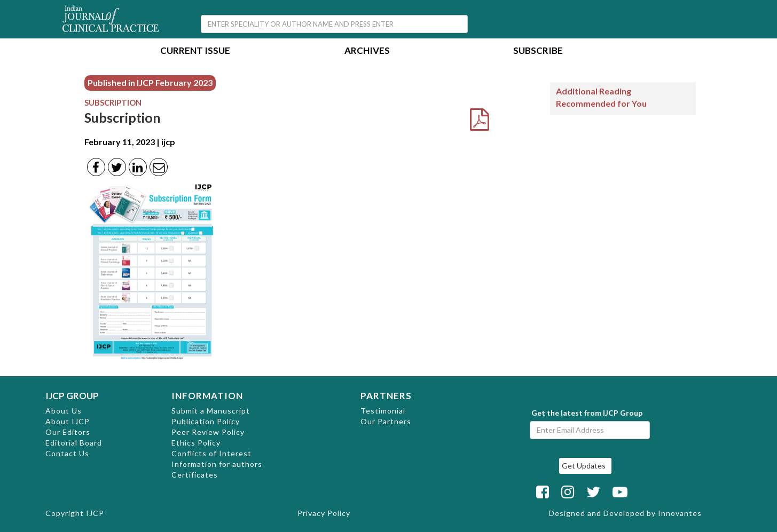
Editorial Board (74, 443)
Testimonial (383, 411)
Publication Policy (206, 421)
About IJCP (68, 421)
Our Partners (386, 421)
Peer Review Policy (208, 432)
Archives (367, 51)
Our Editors (68, 432)
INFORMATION (207, 396)
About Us (64, 411)
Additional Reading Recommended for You (601, 97)
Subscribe (538, 51)
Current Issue (195, 51)
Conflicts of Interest (211, 453)
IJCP (95, 513)
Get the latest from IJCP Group (587, 413)
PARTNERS (386, 396)
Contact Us (67, 453)
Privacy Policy (324, 513)
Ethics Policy (196, 443)
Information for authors (217, 464)
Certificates (195, 475)
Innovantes (680, 513)
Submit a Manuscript (211, 411)
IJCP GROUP (72, 396)
